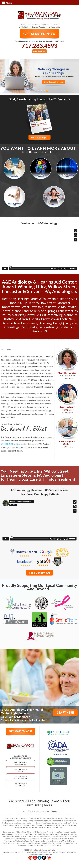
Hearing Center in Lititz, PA (20, 770)
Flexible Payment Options (67, 444)
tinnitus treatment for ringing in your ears (38, 825)
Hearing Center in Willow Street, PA (20, 777)
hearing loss (41, 407)
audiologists (71, 832)
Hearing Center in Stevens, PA (20, 784)
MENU (9, 3)
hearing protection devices (33, 827)
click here (20, 444)
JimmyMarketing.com (44, 854)
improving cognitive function (66, 823)
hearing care (40, 370)
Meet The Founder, (67, 375)
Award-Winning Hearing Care (67, 410)
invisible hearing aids (62, 825)
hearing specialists (25, 834)
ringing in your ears (9, 410)
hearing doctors (8, 834)
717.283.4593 (39, 46)
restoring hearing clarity (12, 825)
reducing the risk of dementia (43, 823)
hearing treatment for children (52, 821)
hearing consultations (55, 827)
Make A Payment (39, 51)
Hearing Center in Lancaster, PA (20, 763)
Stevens (54, 811)
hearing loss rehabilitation (12, 404)
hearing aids (42, 400)
